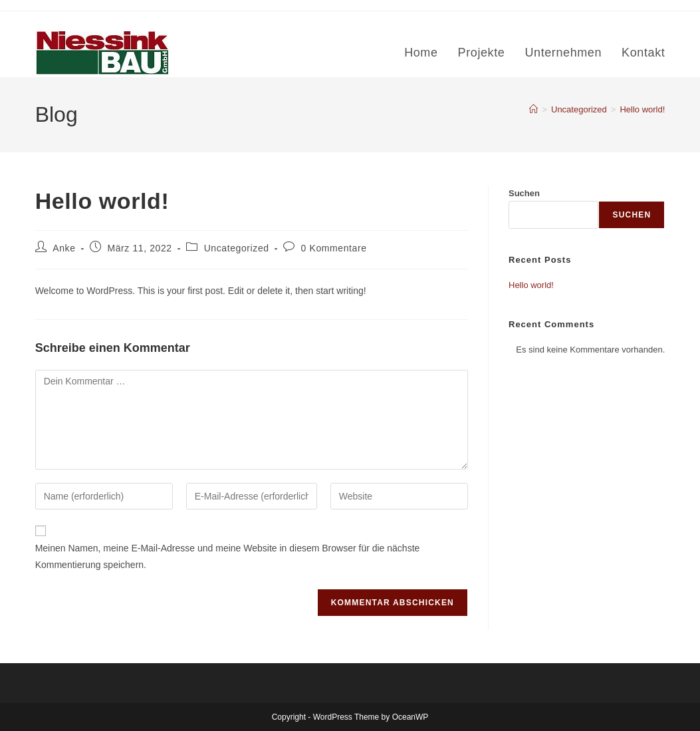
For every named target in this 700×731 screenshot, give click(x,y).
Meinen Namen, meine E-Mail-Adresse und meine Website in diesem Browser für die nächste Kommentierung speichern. (228, 556)
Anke (64, 248)
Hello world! (642, 109)
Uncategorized (237, 248)
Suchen (524, 193)
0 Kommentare (334, 248)
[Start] (533, 109)
